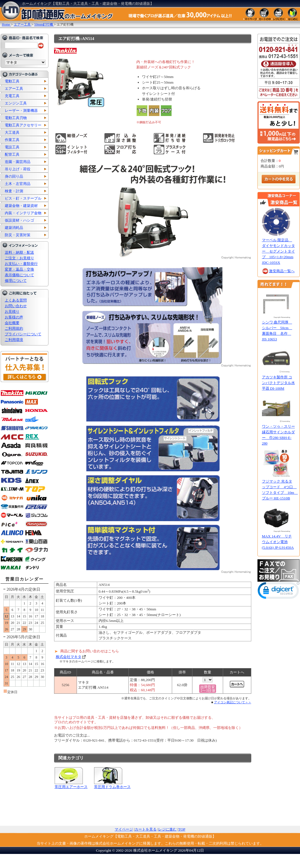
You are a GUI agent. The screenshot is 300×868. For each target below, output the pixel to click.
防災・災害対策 (18, 235)
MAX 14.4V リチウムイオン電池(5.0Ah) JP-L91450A (278, 542)
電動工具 (12, 81)
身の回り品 (14, 176)
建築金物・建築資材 (21, 206)
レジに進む (167, 829)
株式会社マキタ (69, 657)
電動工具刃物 (16, 118)
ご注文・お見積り (19, 258)
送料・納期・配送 (19, 252)
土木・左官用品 (18, 184)
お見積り (12, 312)
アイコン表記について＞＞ (233, 702)
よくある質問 (16, 300)
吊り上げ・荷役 (18, 169)
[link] (279, 592)
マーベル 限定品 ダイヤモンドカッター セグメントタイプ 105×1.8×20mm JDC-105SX (278, 251)
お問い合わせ (16, 306)
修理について (16, 281)
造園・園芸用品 (18, 162)
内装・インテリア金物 (23, 213)
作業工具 (12, 140)
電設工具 (12, 147)
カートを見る (146, 829)
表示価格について (19, 275)
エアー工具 (14, 89)
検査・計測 (14, 191)
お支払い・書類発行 (21, 264)
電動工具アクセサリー (23, 125)
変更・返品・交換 (19, 269)
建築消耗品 (14, 228)
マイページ (124, 829)
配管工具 (12, 154)
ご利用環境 (14, 340)
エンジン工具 (16, 103)
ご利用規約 (14, 328)
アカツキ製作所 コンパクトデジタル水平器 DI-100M (278, 383)
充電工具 (12, 96)
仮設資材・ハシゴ (19, 220)
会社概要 (12, 323)
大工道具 (12, 132)
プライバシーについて (23, 334)
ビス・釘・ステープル (23, 198)
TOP (182, 829)
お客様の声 (14, 317)
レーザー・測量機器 (21, 111)
